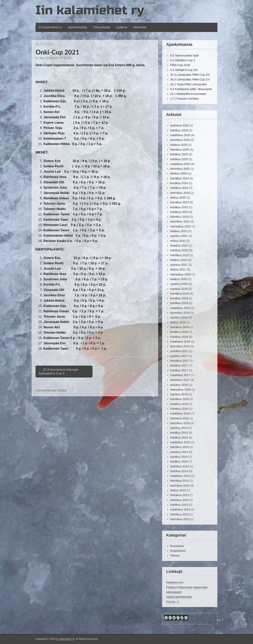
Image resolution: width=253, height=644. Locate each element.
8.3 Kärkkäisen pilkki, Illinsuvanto (191, 89)
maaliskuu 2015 (180, 442)
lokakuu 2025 (179, 145)
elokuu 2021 (178, 269)
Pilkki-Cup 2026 (180, 65)
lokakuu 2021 (179, 260)
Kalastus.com (175, 582)
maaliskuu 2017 (180, 375)
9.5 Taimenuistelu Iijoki (185, 56)
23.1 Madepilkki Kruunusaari (188, 94)
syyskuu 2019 (179, 289)
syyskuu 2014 (179, 457)
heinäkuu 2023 (179, 202)
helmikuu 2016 (179, 418)
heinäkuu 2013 (179, 495)
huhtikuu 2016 (179, 409)
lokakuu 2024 (179, 173)
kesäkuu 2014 (179, 461)
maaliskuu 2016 (180, 413)
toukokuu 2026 (179, 125)
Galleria (122, 27)
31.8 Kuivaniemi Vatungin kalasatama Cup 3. (59, 372)
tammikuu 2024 (180, 193)
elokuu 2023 (178, 198)
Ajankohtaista (77, 27)
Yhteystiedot (102, 27)
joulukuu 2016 (179, 385)
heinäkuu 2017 (179, 361)
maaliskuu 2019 (180, 308)
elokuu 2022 (178, 241)
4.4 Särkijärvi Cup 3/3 (184, 70)
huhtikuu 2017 (179, 370)
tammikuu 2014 (180, 486)
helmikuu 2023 (179, 217)
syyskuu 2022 (179, 236)
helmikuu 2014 (179, 481)
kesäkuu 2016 (179, 404)
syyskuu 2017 (179, 356)
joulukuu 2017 (179, 351)
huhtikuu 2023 (179, 212)
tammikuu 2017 (180, 380)
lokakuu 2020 (179, 279)
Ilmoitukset (177, 546)
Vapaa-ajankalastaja (179, 597)
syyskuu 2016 (179, 394)
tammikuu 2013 (180, 519)
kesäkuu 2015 (179, 433)
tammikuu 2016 (180, 423)
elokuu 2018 (178, 322)
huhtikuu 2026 (179, 130)
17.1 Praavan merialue (185, 99)
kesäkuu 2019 (179, 298)
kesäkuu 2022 (179, 246)
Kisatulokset (178, 551)
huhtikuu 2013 (179, 505)
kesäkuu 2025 (179, 154)
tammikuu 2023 (180, 221)
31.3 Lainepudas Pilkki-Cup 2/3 (190, 75)
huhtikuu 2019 (179, 303)
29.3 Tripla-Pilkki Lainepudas (188, 84)
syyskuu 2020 (179, 284)
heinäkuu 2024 (179, 178)
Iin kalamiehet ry (90, 10)
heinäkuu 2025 (179, 150)
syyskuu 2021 (179, 265)
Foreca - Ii (173, 602)
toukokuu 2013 (179, 500)
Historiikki (140, 27)
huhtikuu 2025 (179, 159)
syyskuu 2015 (179, 428)
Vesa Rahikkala (48, 58)
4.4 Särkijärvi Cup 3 (183, 60)
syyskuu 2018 (179, 317)
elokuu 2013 (178, 490)
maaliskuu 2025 (180, 164)
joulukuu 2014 (179, 452)
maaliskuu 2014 (180, 476)
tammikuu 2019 (180, 313)
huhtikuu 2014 (179, 471)
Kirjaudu (150, 3)
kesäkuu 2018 (179, 332)
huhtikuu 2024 (179, 188)
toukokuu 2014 (179, 466)
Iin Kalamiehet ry (50, 27)
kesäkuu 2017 (179, 365)
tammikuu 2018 (180, 346)
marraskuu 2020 (180, 274)
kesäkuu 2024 (179, 183)
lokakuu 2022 (179, 231)
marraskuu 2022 (180, 226)
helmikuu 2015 (179, 447)
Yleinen (44, 44)
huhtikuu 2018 (179, 337)
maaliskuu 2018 (180, 342)
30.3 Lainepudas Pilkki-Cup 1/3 (190, 79)
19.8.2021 (66, 58)
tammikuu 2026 (180, 140)
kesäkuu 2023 (179, 207)
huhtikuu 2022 (179, 250)
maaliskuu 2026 (180, 135)
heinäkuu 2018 (179, 327)
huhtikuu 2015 (179, 438)
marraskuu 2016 (180, 390)
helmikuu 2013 (179, 514)
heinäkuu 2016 (179, 399)
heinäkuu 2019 (179, 294)
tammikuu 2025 (180, 169)
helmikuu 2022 (179, 255)
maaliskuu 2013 (180, 509)
